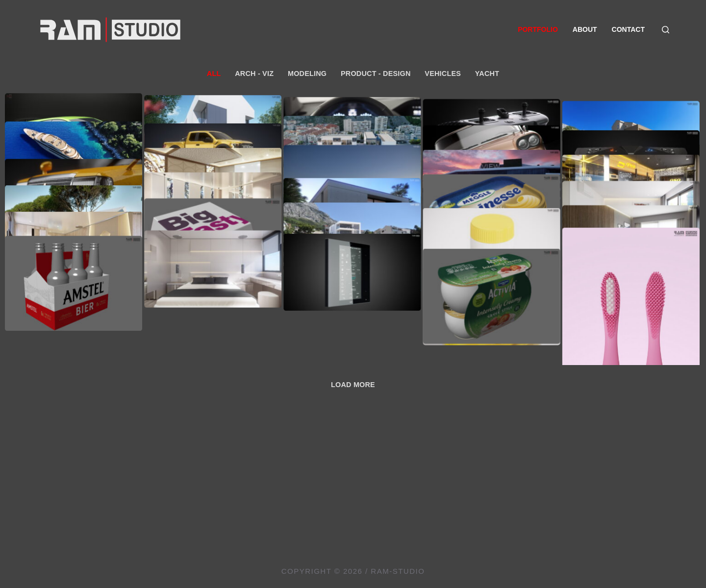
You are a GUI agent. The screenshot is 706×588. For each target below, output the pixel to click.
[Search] (666, 30)
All (214, 73)
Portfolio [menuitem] (538, 29)
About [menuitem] (585, 29)
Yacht (487, 73)
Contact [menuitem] (628, 29)
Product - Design (376, 73)
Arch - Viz (254, 73)
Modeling (307, 73)
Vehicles (443, 73)
